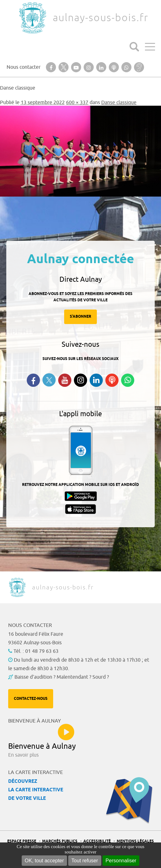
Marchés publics (60, 841)
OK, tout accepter (44, 861)
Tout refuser (85, 861)
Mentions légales (135, 841)
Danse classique (119, 103)
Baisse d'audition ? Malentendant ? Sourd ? (62, 677)
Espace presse (22, 841)
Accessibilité (97, 841)
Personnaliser (121, 861)
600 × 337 (77, 103)
